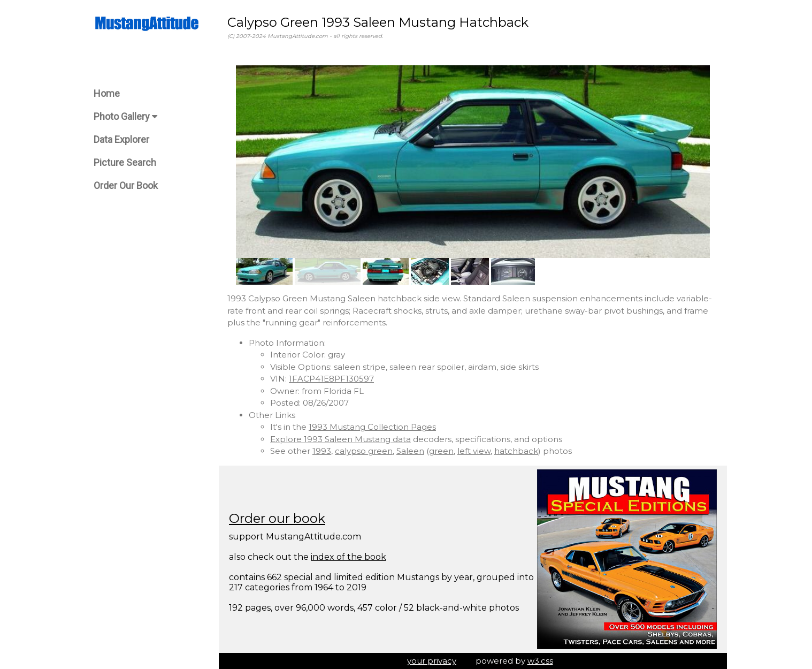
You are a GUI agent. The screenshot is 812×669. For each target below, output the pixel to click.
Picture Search (125, 162)
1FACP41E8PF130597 (331, 379)
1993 (322, 451)
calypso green (364, 451)
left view (474, 451)
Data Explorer (121, 139)
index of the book (348, 557)
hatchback (516, 451)
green (441, 451)
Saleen (410, 451)
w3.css (540, 661)
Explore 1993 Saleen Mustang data (340, 439)
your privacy (432, 661)
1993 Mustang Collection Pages (372, 427)
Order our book (277, 518)
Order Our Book (126, 185)
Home (107, 93)
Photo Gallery (125, 116)
